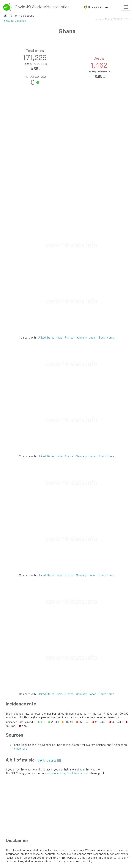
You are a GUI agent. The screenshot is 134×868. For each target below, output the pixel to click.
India (60, 338)
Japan (93, 338)
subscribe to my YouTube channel (67, 773)
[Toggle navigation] (126, 7)
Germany (81, 338)
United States (46, 338)
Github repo (20, 749)
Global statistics (15, 21)
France (69, 338)
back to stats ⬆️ (49, 760)
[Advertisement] (67, 196)
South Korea (106, 338)
